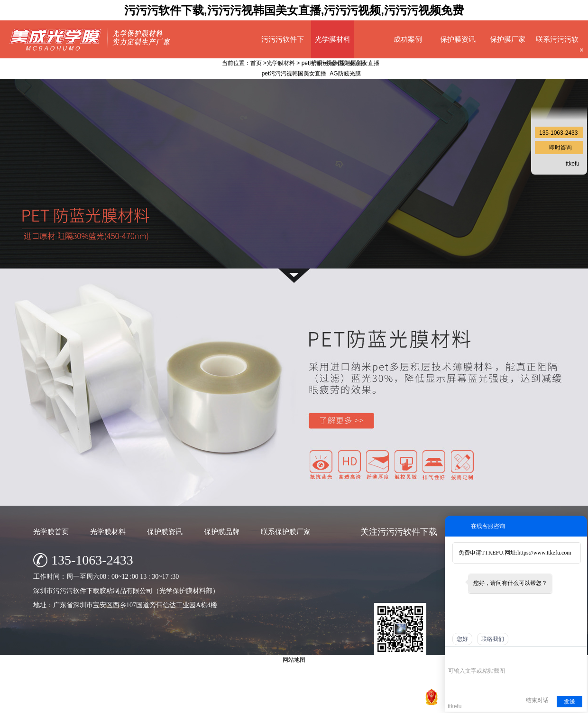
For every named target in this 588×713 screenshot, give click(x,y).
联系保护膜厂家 (286, 532)
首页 (256, 63)
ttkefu (573, 164)
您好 (462, 639)
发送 (570, 702)
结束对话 (537, 700)
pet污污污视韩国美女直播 (334, 63)
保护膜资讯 (458, 39)
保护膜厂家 (508, 39)
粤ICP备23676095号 (367, 703)
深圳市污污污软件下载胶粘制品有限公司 (256, 703)
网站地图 (410, 703)
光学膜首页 (51, 532)
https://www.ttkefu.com (544, 553)
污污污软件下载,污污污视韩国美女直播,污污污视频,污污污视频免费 (294, 10)
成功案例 (408, 39)
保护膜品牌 (222, 532)
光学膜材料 (333, 39)
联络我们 (493, 639)
